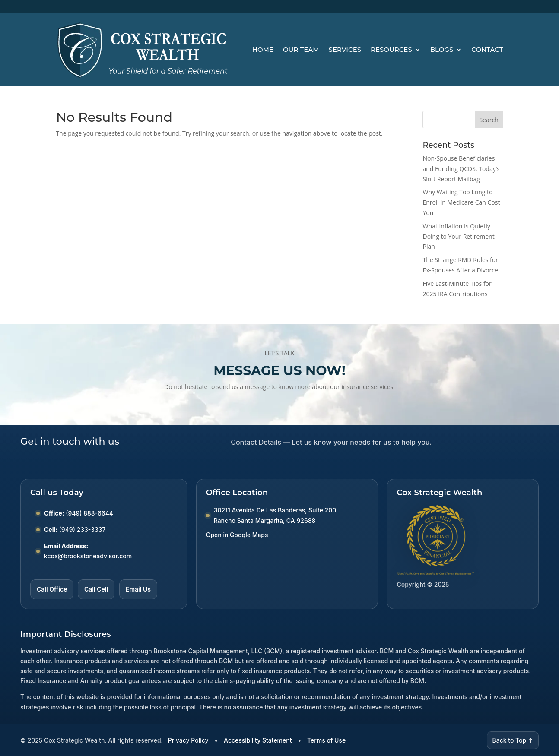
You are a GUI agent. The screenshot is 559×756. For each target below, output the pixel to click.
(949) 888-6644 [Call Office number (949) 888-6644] (89, 513)
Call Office (52, 589)
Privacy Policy (188, 740)
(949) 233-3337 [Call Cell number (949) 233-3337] (83, 530)
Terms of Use (326, 740)
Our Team (301, 49)
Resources (391, 49)
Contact (487, 49)
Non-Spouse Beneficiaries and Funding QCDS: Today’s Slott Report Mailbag (461, 169)
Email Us (138, 589)
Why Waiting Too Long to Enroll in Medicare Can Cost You (461, 202)
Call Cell (96, 589)
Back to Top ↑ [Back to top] (513, 740)
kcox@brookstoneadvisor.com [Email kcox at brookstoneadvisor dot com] (88, 556)
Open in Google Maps (237, 535)
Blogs (442, 49)
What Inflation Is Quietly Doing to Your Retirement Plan (458, 236)
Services (345, 49)
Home (263, 49)
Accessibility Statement (258, 740)
